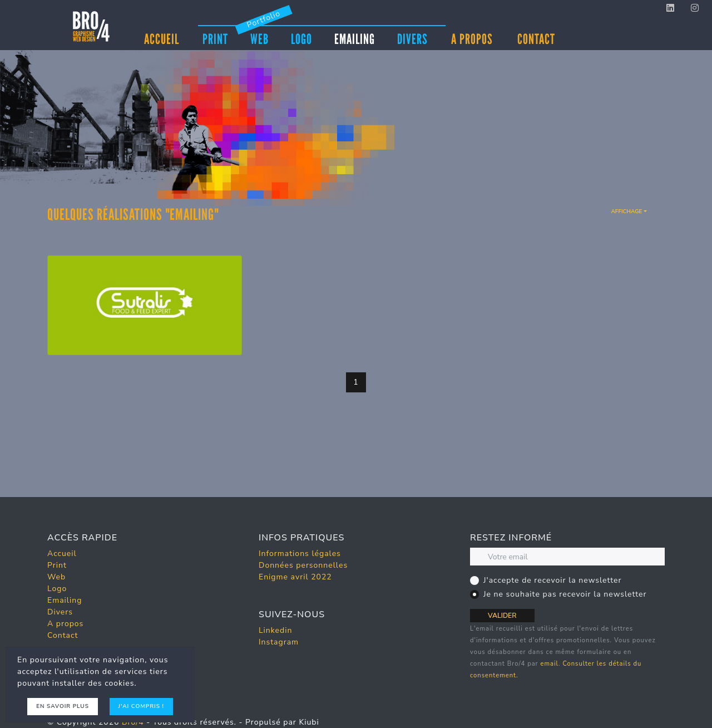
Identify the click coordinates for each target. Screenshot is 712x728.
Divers (412, 38)
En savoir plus (63, 706)
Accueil (162, 39)
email (549, 664)
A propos (472, 39)
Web (259, 38)
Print (215, 38)
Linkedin (275, 630)
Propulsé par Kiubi (282, 722)
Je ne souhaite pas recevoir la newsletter (565, 594)
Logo (301, 38)
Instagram (279, 642)
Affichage (626, 211)
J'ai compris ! (141, 706)
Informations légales (300, 554)
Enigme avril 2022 (295, 577)
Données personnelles (303, 565)
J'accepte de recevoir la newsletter (553, 580)
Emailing (355, 38)
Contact (536, 39)
